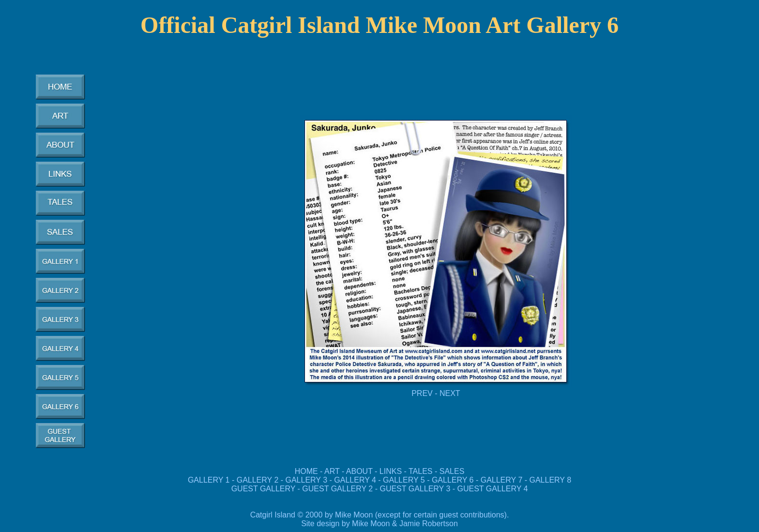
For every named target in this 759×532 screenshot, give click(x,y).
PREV (422, 393)
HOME (306, 471)
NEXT (450, 393)
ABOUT (359, 471)
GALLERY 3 (307, 480)
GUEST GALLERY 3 (416, 489)
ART (332, 471)
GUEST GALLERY (264, 489)
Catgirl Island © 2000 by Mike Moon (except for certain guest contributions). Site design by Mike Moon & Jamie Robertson (380, 519)
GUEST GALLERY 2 (337, 489)
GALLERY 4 (355, 480)
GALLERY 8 (551, 480)
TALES (421, 471)
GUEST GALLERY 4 (493, 489)
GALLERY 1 (209, 480)
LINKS (391, 471)
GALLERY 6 (453, 480)
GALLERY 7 (502, 480)
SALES (452, 471)
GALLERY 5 (405, 480)
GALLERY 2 (258, 480)
